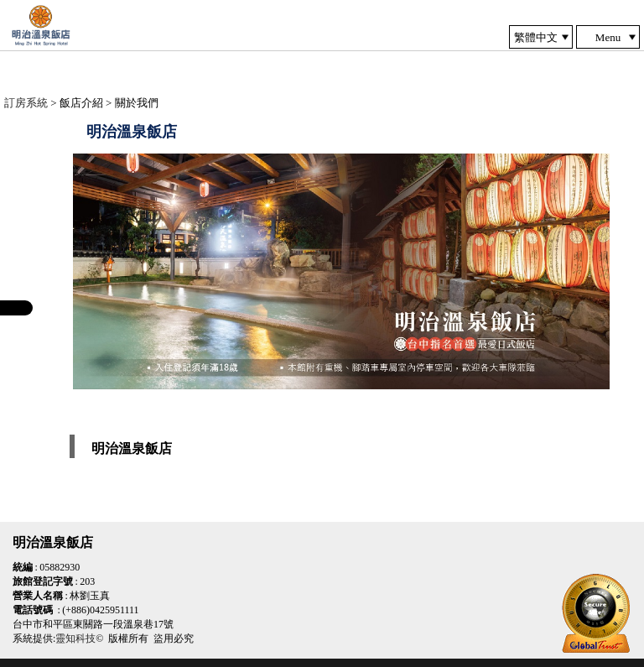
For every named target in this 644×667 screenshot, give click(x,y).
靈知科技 (75, 638)
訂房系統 (26, 103)
